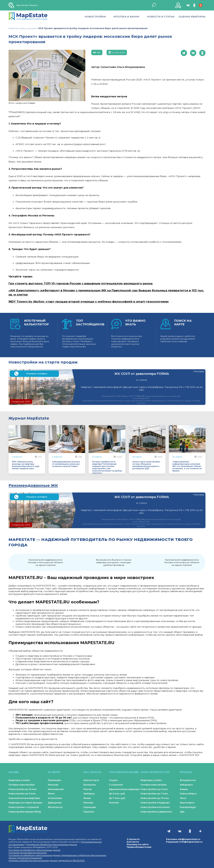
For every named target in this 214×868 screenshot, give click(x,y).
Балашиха (90, 785)
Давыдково (55, 803)
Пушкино (89, 812)
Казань (184, 789)
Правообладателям (139, 847)
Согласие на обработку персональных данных (34, 850)
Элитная (114, 803)
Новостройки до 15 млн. (23, 789)
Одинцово (90, 807)
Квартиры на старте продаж (25, 803)
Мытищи (88, 803)
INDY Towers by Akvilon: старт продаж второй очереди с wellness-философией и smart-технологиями (89, 302)
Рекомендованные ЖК (33, 485)
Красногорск (91, 780)
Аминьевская (56, 789)
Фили (51, 794)
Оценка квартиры (192, 17)
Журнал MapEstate (29, 418)
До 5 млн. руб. (117, 794)
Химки (87, 798)
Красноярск (187, 803)
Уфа (182, 812)
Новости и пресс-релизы (23, 28)
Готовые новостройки (22, 785)
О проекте (133, 839)
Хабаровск (186, 785)
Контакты (133, 842)
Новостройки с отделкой (24, 807)
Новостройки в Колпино (155, 807)
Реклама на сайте (138, 844)
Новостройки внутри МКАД (25, 812)
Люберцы (89, 794)
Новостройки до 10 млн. (155, 798)
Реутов (87, 789)
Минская (53, 785)
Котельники (55, 798)
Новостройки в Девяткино (156, 812)
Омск (183, 798)
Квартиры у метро (19, 780)
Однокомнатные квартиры (24, 798)
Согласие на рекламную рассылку (28, 853)
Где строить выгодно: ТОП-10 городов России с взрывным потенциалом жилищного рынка (81, 284)
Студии (113, 780)
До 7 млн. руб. (117, 798)
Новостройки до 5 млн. (22, 794)
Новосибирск (188, 794)
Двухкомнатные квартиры (124, 789)
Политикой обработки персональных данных (52, 844)
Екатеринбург (188, 807)
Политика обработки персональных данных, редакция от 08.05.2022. (47, 860)
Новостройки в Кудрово (155, 803)
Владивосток (188, 780)
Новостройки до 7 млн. (154, 794)
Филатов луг (55, 807)
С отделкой (116, 785)
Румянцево (55, 780)
